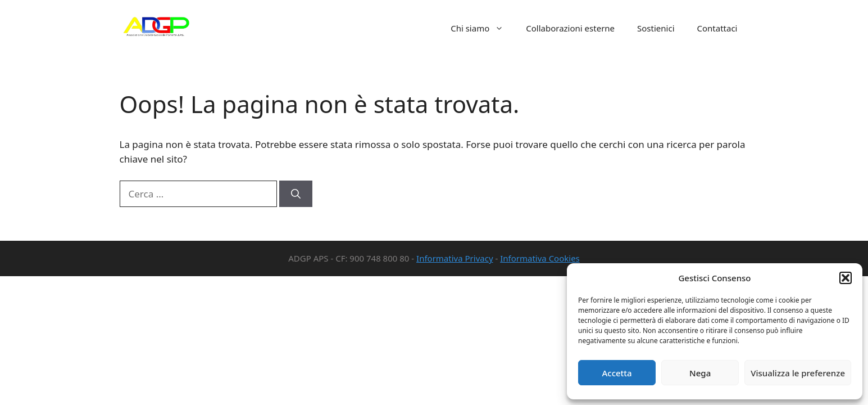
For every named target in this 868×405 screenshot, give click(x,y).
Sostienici (656, 28)
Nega (700, 373)
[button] (846, 278)
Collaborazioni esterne (570, 28)
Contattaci (717, 28)
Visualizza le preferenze (798, 373)
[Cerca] (296, 194)
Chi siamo (483, 28)
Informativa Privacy (455, 258)
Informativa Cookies (540, 258)
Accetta (617, 373)
